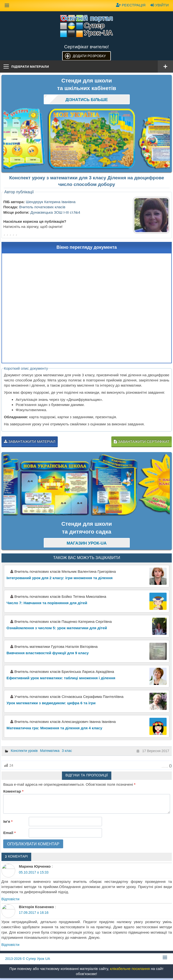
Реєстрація (131, 5)
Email (9, 833)
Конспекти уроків (24, 751)
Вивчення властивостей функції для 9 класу (48, 653)
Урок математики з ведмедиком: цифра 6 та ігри (51, 703)
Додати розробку (89, 56)
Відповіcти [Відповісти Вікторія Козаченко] (11, 945)
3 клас (67, 751)
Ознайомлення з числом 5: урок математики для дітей (57, 628)
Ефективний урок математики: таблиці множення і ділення (61, 678)
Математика (50, 751)
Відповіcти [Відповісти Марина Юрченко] (11, 899)
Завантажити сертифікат (142, 441)
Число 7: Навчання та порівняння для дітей (47, 603)
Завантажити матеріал (30, 441)
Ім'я (8, 821)
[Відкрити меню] (165, 66)
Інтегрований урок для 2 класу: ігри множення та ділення (60, 578)
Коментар (13, 791)
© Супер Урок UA (28, 959)
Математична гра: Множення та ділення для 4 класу (55, 728)
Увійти (159, 5)
